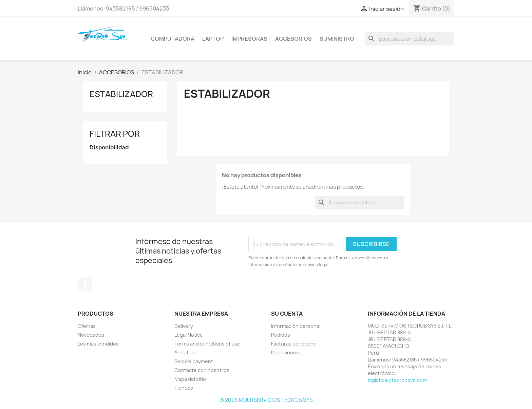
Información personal (296, 326)
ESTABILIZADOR (121, 94)
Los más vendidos (98, 344)
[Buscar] (410, 39)
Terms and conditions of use (207, 344)
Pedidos (281, 335)
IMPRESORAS (249, 39)
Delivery (184, 326)
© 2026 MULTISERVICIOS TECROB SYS (266, 400)
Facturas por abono (294, 344)
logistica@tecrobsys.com (397, 380)
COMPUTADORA (173, 39)
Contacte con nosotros (202, 370)
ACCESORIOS (293, 39)
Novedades (91, 335)
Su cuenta (287, 314)
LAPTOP (213, 39)
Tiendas (184, 388)
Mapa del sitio (190, 379)
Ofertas (87, 326)
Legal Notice (189, 335)
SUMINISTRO (337, 39)
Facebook (85, 284)
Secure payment (194, 361)
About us (185, 352)
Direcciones (285, 352)
